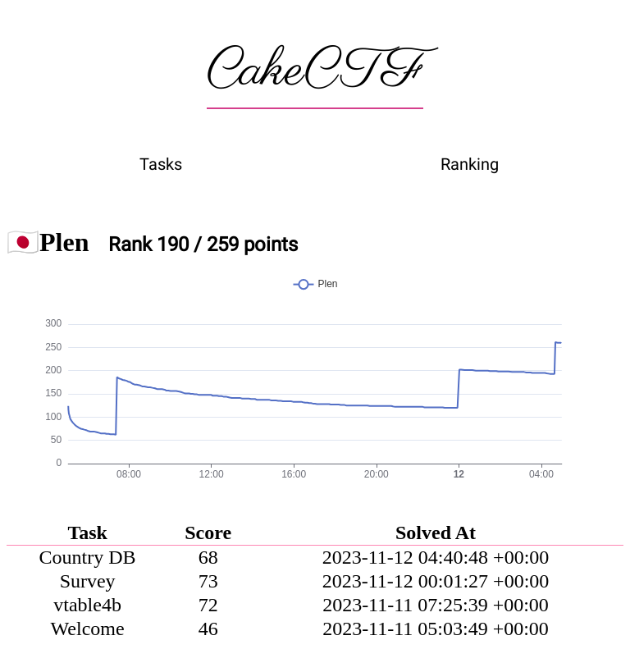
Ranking (470, 164)
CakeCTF (315, 71)
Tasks (161, 164)
